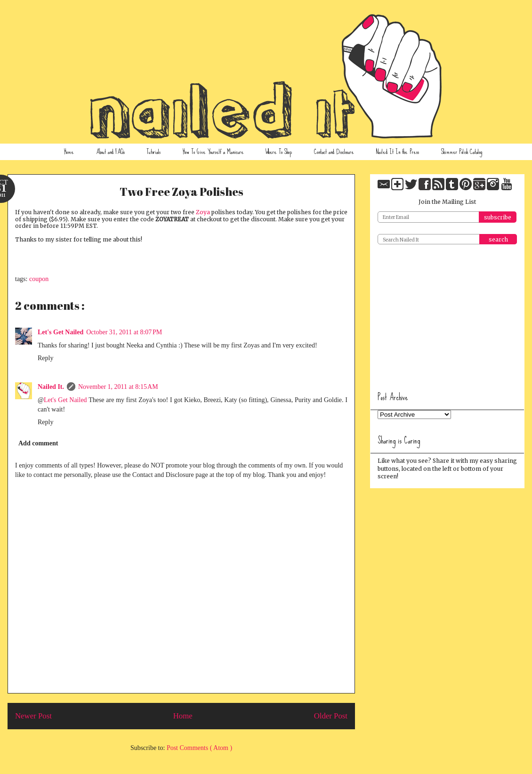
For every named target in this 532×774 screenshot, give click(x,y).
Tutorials (153, 152)
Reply (45, 358)
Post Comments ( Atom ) (199, 748)
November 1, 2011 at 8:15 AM (118, 387)
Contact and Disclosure (334, 152)
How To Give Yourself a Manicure (213, 152)
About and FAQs (110, 152)
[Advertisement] (448, 314)
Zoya (203, 212)
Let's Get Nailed (60, 332)
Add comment (38, 443)
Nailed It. (51, 387)
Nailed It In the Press (397, 152)
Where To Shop (279, 152)
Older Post (331, 716)
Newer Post (33, 716)
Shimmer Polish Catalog (462, 152)
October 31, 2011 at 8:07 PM (124, 332)
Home (69, 152)
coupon (39, 279)
